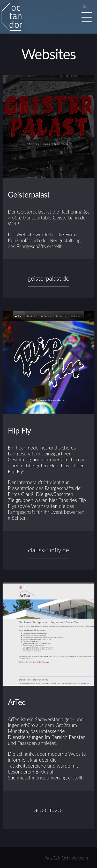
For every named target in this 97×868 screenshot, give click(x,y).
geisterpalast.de (48, 278)
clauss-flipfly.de (48, 550)
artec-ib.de (48, 810)
